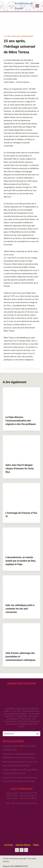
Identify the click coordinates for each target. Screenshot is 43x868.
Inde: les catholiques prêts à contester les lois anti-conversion (20, 609)
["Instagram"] (26, 850)
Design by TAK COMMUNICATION (15, 866)
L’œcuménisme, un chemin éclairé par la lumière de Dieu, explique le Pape (21, 561)
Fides (36, 845)
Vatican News (23, 845)
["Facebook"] (17, 850)
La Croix (8, 845)
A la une (7, 36)
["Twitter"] (22, 850)
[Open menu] (37, 6)
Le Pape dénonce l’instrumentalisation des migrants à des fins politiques (21, 421)
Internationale (27, 36)
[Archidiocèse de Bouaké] (19, 6)
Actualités (16, 36)
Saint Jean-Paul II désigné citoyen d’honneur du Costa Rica (20, 468)
